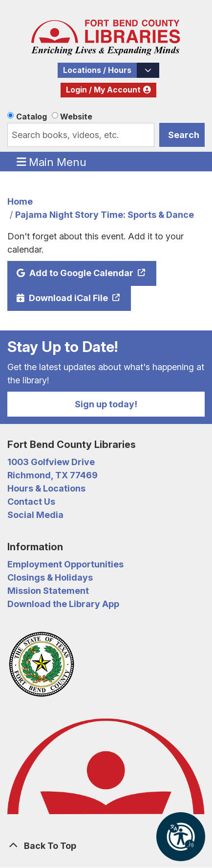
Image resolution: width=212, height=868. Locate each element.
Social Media (35, 515)
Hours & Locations (46, 488)
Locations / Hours (97, 70)
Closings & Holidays (50, 577)
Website (76, 117)
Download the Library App (63, 604)
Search (184, 135)
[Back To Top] (106, 846)
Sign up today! (106, 404)
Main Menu (52, 162)
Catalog (32, 117)
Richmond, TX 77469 (53, 475)
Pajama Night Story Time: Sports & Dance (105, 215)
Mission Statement (48, 591)
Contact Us (31, 502)
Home (20, 201)
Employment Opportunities (65, 564)
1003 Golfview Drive (51, 462)
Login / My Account (103, 90)
